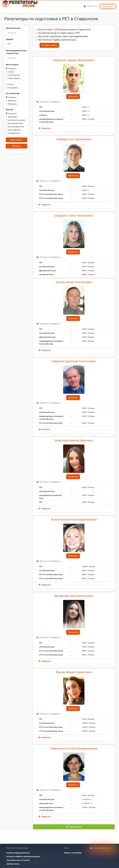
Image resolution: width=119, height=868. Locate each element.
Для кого (10, 110)
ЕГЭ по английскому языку (51, 194)
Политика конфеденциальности (18, 853)
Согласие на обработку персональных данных (23, 857)
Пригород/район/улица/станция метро (16, 52)
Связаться (73, 96)
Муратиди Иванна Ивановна (74, 440)
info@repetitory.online (102, 848)
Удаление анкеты (13, 864)
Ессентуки (45, 429)
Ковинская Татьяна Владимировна (74, 748)
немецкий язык (46, 803)
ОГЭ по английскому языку (51, 198)
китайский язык (46, 275)
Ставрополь (46, 128)
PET (41, 107)
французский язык (47, 271)
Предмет (10, 39)
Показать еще (74, 827)
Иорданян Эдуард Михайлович (74, 60)
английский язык (47, 111)
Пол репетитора (13, 93)
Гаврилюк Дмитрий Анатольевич (74, 361)
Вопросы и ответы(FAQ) (73, 853)
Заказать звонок (108, 6)
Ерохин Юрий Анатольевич (74, 282)
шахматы (43, 115)
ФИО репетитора (13, 28)
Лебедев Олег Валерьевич (74, 139)
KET (41, 502)
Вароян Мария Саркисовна (74, 672)
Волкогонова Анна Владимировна (74, 520)
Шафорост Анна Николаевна (74, 216)
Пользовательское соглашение (18, 860)
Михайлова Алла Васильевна (74, 596)
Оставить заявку (49, 45)
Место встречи (12, 65)
